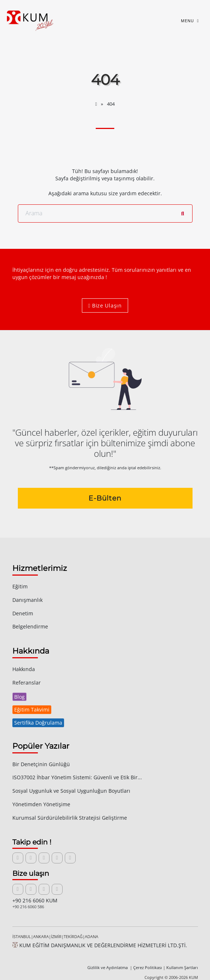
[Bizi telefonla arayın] (44, 889)
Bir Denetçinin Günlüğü (41, 764)
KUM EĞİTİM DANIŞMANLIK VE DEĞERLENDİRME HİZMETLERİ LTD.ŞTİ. (100, 945)
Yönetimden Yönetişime (41, 804)
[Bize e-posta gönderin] (18, 889)
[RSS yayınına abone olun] (70, 858)
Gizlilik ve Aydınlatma (108, 967)
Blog (19, 697)
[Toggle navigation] (190, 21)
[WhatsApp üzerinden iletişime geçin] (57, 889)
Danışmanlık (27, 600)
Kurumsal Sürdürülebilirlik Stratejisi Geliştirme (70, 818)
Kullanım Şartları (182, 967)
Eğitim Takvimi (32, 709)
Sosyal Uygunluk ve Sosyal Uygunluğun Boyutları (71, 791)
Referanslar (27, 683)
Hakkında (24, 669)
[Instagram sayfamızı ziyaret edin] (57, 858)
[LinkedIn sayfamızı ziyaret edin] (18, 858)
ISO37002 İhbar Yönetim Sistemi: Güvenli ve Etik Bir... (77, 777)
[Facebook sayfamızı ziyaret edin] (44, 858)
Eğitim (20, 586)
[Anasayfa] (97, 104)
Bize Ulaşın (105, 305)
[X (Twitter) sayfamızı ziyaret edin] (31, 858)
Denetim (23, 613)
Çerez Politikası (148, 967)
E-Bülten (105, 498)
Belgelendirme (30, 626)
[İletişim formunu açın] (31, 889)
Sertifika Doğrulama (38, 723)
